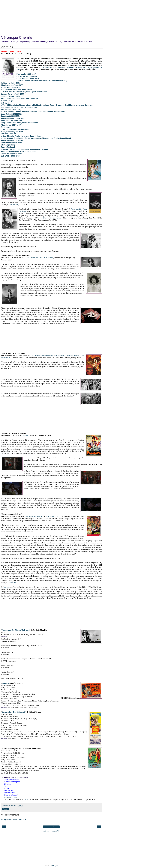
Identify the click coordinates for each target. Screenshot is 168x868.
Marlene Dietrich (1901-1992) (13, 96)
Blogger (55, 866)
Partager (5, 809)
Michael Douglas (8, 101)
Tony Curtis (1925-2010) (11, 87)
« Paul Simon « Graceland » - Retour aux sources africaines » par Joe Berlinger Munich (36, 138)
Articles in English (11, 797)
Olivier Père (12, 583)
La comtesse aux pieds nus (34, 516)
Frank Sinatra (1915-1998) (11, 143)
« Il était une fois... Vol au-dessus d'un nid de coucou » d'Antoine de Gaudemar (33, 112)
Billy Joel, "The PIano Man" (12, 121)
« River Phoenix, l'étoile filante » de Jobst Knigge (21, 136)
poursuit (7, 587)
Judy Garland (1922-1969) (11, 114)
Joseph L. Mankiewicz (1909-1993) (15, 129)
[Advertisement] (51, 18)
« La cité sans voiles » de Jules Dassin (17, 90)
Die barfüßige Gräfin (52, 516)
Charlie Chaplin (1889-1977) (12, 85)
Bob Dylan (5, 103)
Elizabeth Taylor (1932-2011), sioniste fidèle (18, 152)
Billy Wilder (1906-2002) (11, 156)
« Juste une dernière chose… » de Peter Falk (19, 107)
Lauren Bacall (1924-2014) (27, 76)
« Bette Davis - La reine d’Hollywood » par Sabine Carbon (24, 92)
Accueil (51, 827)
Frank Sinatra (13, 205)
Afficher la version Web (51, 831)
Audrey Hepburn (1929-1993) (13, 118)
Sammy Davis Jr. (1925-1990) (13, 94)
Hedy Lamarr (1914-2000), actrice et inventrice (20, 123)
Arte (26, 799)
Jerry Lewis (6, 127)
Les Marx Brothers (9, 134)
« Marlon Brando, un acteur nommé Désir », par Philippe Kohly (42, 81)
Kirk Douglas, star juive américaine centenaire (20, 99)
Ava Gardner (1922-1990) (11, 110)
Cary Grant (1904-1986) (10, 116)
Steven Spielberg (8, 145)
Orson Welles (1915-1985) (11, 154)
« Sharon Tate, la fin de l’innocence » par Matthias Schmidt (25, 149)
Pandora (26, 436)
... (50, 218)
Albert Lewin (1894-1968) (11, 125)
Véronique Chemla (16, 37)
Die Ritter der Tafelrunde (76, 67)
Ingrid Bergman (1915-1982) (28, 79)
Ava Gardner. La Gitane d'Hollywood (40, 258)
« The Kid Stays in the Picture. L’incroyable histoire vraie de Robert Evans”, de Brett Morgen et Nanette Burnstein (47, 105)
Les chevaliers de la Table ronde (54, 67)
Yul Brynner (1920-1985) (11, 83)
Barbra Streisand (8, 147)
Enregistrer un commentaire (13, 819)
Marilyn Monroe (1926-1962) (12, 132)
